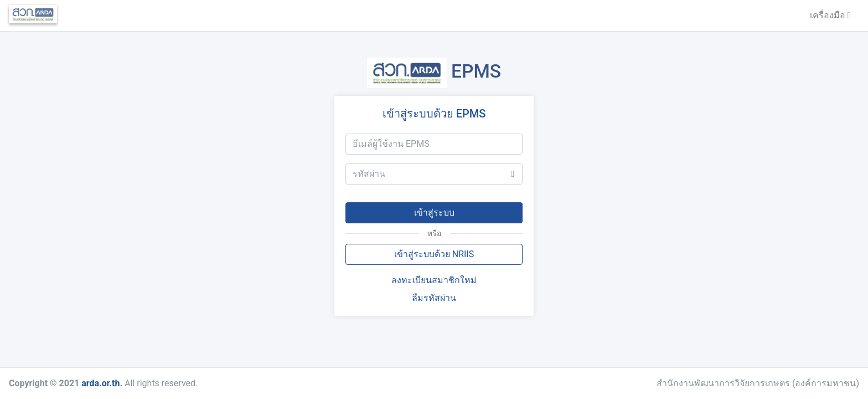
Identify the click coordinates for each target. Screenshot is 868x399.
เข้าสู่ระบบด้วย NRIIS (434, 254)
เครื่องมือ (830, 15)
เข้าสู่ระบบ (434, 213)
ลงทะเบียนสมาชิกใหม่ (434, 280)
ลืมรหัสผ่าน (434, 298)
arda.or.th (100, 383)
